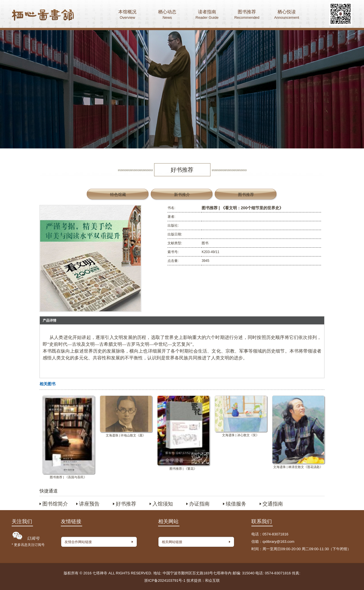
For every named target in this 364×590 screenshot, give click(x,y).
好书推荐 (126, 504)
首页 (43, 16)
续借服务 (236, 504)
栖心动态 (167, 15)
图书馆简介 (55, 504)
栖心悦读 (287, 15)
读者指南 (207, 15)
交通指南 (273, 504)
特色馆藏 (118, 194)
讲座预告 (89, 504)
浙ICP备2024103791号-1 (165, 580)
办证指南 (199, 504)
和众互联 (212, 580)
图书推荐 (247, 15)
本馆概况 (127, 15)
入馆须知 (163, 504)
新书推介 (182, 194)
